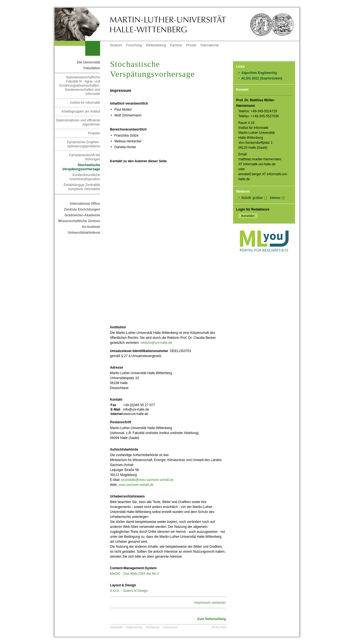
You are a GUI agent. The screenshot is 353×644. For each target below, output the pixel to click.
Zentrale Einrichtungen (82, 209)
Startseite (117, 627)
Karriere (176, 45)
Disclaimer (153, 627)
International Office (85, 204)
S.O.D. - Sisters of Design (129, 591)
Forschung (134, 45)
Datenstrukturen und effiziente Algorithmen (78, 122)
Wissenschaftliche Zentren (79, 221)
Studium (116, 45)
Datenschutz (134, 627)
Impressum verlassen (210, 603)
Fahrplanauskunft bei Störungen (85, 157)
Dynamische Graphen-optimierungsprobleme (84, 144)
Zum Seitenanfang (212, 619)
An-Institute (91, 227)
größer (258, 198)
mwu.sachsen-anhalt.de (136, 485)
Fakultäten (92, 68)
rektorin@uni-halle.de (156, 343)
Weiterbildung (156, 45)
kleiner (275, 198)
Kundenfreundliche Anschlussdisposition (85, 177)
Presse (191, 45)
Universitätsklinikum (84, 233)
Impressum (170, 627)
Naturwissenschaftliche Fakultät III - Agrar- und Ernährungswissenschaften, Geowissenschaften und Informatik (80, 86)
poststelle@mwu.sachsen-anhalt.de (147, 480)
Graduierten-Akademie (82, 215)
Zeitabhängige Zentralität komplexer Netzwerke (82, 187)
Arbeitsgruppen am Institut (81, 111)
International (210, 45)
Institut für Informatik (85, 103)
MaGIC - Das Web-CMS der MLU (135, 574)
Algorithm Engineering (261, 73)
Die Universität (89, 62)
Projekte (94, 133)
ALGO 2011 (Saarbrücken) (264, 78)
